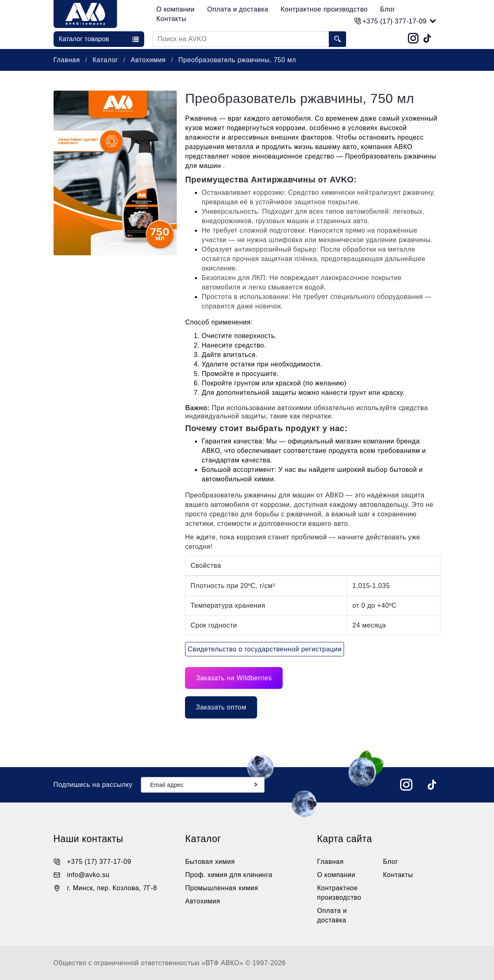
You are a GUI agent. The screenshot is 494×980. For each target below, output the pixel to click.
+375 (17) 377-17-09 (99, 862)
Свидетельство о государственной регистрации (265, 649)
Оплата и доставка (238, 9)
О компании (176, 9)
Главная (68, 60)
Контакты (172, 19)
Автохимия (149, 60)
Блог (387, 9)
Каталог (107, 60)
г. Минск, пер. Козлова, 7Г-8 (112, 888)
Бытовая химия (210, 862)
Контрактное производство (324, 9)
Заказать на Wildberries (234, 678)
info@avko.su (88, 875)
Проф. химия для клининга (229, 875)
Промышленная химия (221, 888)
